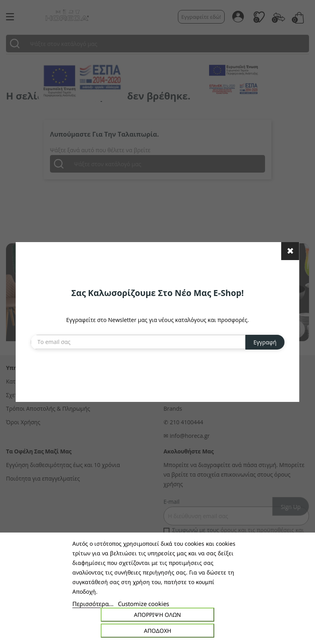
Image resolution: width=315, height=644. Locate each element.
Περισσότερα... (93, 604)
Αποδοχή (157, 631)
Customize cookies (144, 604)
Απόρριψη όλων (157, 615)
